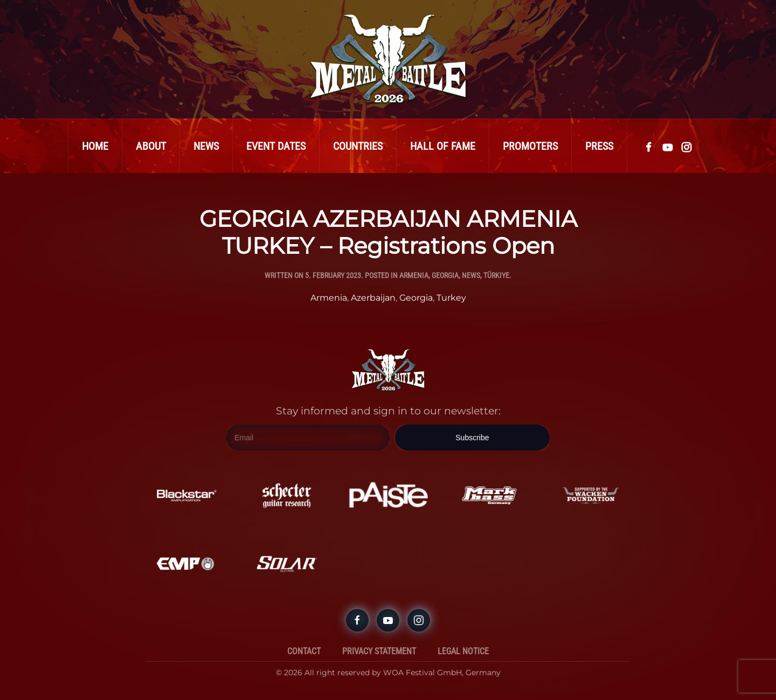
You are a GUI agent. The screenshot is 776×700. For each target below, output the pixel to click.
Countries (358, 146)
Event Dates (276, 146)
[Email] (308, 438)
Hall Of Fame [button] (443, 146)
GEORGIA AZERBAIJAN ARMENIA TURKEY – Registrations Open (388, 232)
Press (599, 146)
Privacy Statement (379, 651)
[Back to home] (388, 59)
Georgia (445, 275)
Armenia (414, 275)
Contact (304, 651)
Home (95, 146)
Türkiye (496, 275)
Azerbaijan (373, 298)
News (206, 146)
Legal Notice (463, 651)
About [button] (151, 146)
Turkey (451, 298)
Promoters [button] (530, 146)
